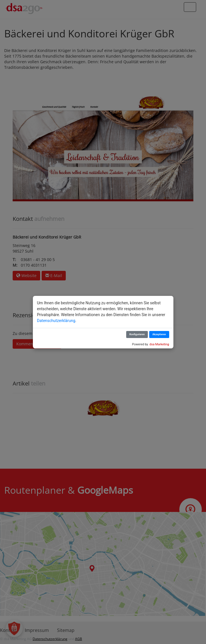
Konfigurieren (137, 334)
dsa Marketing (159, 344)
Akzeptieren (159, 334)
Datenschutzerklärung (56, 321)
